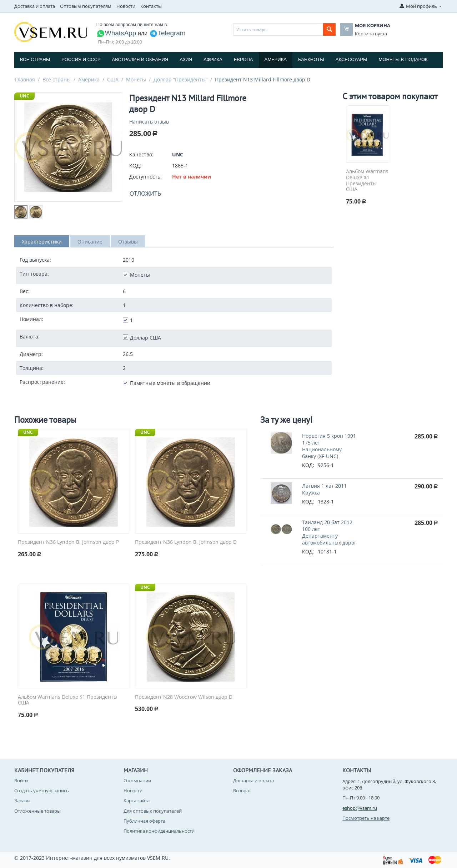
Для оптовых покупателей (153, 811)
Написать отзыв (149, 122)
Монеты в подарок (403, 59)
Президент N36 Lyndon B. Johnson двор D (186, 542)
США (113, 79)
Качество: (141, 154)
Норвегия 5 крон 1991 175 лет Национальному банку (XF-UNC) (329, 446)
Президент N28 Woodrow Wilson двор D (184, 697)
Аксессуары (351, 59)
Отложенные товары (37, 811)
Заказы (22, 801)
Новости (126, 6)
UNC (24, 96)
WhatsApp (116, 33)
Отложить (145, 194)
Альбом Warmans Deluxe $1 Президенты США (367, 180)
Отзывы (128, 242)
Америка (276, 59)
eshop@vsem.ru (360, 808)
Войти (21, 781)
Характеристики (42, 242)
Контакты (151, 6)
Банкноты (311, 59)
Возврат (242, 791)
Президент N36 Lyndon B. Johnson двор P (68, 542)
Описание (90, 242)
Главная (25, 79)
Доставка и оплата (35, 6)
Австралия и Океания (140, 59)
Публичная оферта (144, 821)
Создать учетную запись (42, 791)
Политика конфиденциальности (159, 831)
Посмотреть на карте (366, 818)
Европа (243, 59)
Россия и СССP (81, 59)
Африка (213, 59)
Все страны (35, 59)
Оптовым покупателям (86, 6)
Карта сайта (137, 801)
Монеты (136, 79)
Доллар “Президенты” (180, 79)
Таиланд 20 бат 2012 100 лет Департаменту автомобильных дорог (329, 532)
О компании (137, 781)
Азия (186, 59)
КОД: (135, 165)
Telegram (167, 33)
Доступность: (145, 177)
